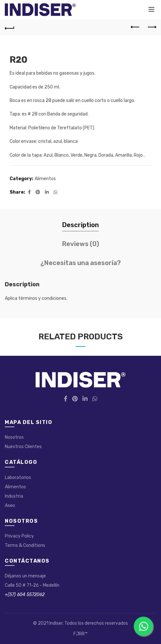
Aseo (10, 506)
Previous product (136, 27)
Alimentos (45, 179)
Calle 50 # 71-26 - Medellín (32, 585)
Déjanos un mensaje (25, 576)
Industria (14, 496)
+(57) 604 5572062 (25, 595)
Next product (152, 27)
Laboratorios (18, 478)
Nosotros (14, 437)
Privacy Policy (19, 536)
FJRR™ (80, 634)
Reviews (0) (81, 244)
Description (80, 225)
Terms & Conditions (25, 545)
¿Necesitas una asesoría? (81, 263)
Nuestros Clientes (23, 447)
